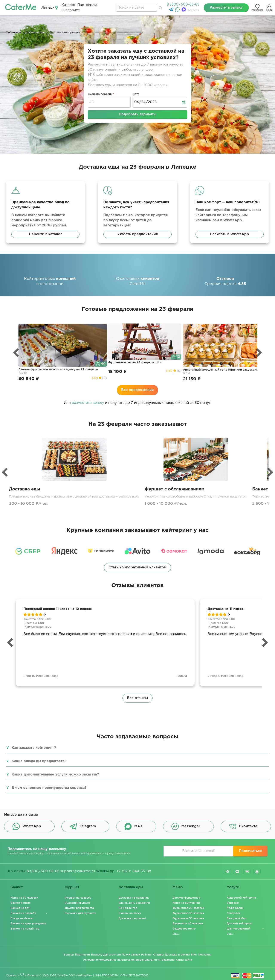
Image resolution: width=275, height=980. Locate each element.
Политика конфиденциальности (139, 960)
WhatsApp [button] (27, 826)
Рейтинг (147, 955)
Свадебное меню (184, 929)
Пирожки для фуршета (80, 913)
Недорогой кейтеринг (242, 898)
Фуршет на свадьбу (78, 898)
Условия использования (99, 960)
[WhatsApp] (178, 11)
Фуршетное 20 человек (188, 908)
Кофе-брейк (235, 908)
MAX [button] (134, 826)
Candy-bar (233, 913)
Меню (178, 887)
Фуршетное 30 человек (188, 913)
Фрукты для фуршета (79, 908)
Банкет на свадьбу (23, 913)
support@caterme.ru (78, 871)
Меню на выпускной (186, 903)
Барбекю (233, 903)
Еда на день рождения (134, 903)
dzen (237, 872)
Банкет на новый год (25, 929)
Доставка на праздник (134, 898)
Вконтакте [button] (243, 826)
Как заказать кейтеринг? (34, 748)
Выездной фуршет (77, 903)
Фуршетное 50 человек (188, 918)
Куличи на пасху (130, 913)
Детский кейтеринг (240, 924)
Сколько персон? (100, 94)
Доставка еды (131, 887)
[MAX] (184, 11)
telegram (227, 872)
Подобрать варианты (138, 114)
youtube (257, 872)
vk (247, 872)
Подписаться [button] (250, 851)
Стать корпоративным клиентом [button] (137, 567)
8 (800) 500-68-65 (183, 5)
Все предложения (137, 390)
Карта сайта (184, 960)
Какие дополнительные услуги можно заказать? (55, 775)
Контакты (205, 955)
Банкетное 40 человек (188, 924)
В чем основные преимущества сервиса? (49, 788)
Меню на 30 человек (24, 898)
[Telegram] (172, 11)
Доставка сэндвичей (132, 918)
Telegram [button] (83, 826)
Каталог (68, 5)
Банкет (17, 887)
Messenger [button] (186, 826)
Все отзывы (137, 698)
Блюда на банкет (22, 918)
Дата (136, 94)
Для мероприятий (239, 929)
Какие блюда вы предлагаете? (39, 761)
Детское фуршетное (186, 898)
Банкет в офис (21, 903)
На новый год (128, 908)
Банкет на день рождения (28, 924)
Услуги (233, 887)
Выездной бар (236, 918)
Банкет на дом (20, 908)
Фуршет (72, 887)
